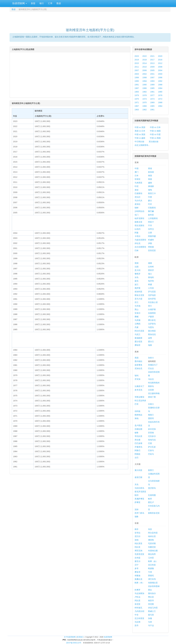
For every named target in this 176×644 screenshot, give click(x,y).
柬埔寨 (151, 186)
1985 (152, 88)
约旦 (150, 204)
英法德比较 (154, 142)
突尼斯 (151, 604)
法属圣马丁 (139, 386)
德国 (150, 263)
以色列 (137, 229)
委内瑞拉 (138, 361)
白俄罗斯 (152, 309)
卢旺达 (137, 597)
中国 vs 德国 (155, 131)
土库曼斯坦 (153, 218)
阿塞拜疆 (152, 236)
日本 (137, 176)
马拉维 (137, 622)
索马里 (151, 615)
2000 (160, 74)
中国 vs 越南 (140, 138)
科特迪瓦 (138, 608)
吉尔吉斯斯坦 (140, 247)
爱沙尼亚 (138, 342)
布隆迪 (137, 576)
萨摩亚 (137, 502)
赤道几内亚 (153, 608)
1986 (144, 88)
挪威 (137, 317)
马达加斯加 (139, 593)
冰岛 (137, 277)
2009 (152, 67)
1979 (137, 95)
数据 (59, 3)
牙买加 (137, 379)
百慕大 (151, 404)
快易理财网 (19, 3)
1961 (152, 110)
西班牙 (151, 270)
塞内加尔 (152, 593)
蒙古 (150, 201)
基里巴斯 (138, 477)
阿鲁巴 (137, 450)
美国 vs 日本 (140, 131)
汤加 (137, 509)
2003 (137, 74)
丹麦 (137, 327)
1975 (137, 99)
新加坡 (151, 172)
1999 (137, 77)
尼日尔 (137, 536)
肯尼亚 (137, 604)
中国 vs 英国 (140, 134)
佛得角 (151, 540)
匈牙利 (151, 281)
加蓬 (150, 618)
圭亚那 (151, 390)
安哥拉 (137, 533)
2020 (160, 56)
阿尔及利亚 (153, 533)
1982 (144, 92)
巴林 (137, 250)
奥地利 (151, 277)
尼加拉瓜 (138, 368)
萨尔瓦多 (152, 447)
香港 (150, 168)
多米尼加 (152, 429)
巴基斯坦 (138, 193)
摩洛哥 (137, 572)
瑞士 (150, 274)
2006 (144, 70)
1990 (144, 85)
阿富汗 (151, 222)
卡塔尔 (137, 236)
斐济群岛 (152, 488)
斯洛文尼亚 (139, 295)
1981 (152, 92)
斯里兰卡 (152, 193)
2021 (152, 56)
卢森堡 (151, 317)
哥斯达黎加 (139, 397)
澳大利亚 (138, 470)
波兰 (137, 284)
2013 (152, 63)
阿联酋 (151, 247)
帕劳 (150, 499)
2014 (144, 63)
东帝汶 (151, 229)
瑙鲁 (137, 517)
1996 (160, 77)
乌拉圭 (151, 379)
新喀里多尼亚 (154, 513)
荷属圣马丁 (153, 365)
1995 (137, 81)
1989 (152, 85)
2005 (152, 70)
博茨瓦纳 (138, 551)
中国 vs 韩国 (155, 138)
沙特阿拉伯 (139, 211)
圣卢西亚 (138, 425)
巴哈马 (151, 454)
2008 (160, 67)
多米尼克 (138, 390)
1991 (137, 85)
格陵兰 (151, 415)
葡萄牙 (137, 274)
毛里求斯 (152, 543)
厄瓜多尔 (152, 436)
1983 (137, 92)
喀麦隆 (151, 568)
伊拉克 (137, 243)
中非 (137, 615)
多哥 (137, 568)
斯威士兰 (152, 611)
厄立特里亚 (139, 618)
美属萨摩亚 (139, 499)
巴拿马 (151, 450)
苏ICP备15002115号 (74, 643)
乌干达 (151, 625)
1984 (160, 88)
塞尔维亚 (152, 331)
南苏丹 (151, 601)
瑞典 (150, 345)
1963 (137, 110)
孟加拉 (137, 204)
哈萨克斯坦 (139, 218)
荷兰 (150, 306)
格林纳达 (138, 415)
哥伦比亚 (138, 436)
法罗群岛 (152, 324)
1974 (144, 99)
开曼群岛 (138, 447)
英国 (137, 263)
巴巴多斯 (138, 443)
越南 (150, 183)
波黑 (150, 338)
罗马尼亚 (152, 292)
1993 (152, 81)
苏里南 (151, 433)
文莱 (150, 233)
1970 (144, 102)
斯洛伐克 (152, 334)
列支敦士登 (153, 302)
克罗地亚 (152, 295)
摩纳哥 (137, 345)
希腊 (150, 284)
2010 (144, 67)
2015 (137, 63)
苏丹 (137, 625)
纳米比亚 (152, 536)
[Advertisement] (90, 19)
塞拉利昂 (152, 554)
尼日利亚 (152, 565)
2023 (137, 56)
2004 (160, 70)
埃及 (150, 529)
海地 (137, 418)
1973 (152, 99)
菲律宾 (137, 179)
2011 (137, 67)
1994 (144, 81)
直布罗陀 (152, 299)
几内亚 (151, 558)
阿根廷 (137, 454)
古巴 (137, 458)
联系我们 (80, 637)
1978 (144, 95)
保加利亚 (138, 292)
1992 (160, 81)
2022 (144, 56)
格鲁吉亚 (138, 222)
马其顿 (137, 320)
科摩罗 (137, 590)
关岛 (137, 484)
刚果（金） (153, 561)
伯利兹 (137, 411)
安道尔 (137, 313)
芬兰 (137, 302)
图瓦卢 (151, 502)
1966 (144, 106)
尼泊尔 (137, 197)
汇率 (50, 3)
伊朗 (150, 243)
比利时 (151, 267)
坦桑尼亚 (152, 547)
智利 (137, 376)
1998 (144, 77)
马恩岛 (151, 327)
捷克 (137, 281)
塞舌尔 (137, 561)
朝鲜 (137, 208)
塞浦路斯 (138, 338)
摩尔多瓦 (152, 320)
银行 (42, 3)
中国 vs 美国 (140, 127)
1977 (152, 95)
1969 (152, 102)
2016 (160, 60)
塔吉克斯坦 (139, 226)
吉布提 (137, 558)
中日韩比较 (139, 142)
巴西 (150, 443)
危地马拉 (152, 440)
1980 (160, 92)
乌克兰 (137, 334)
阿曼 (137, 233)
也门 (137, 215)
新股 (33, 3)
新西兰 (151, 470)
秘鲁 (137, 433)
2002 (144, 74)
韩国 (150, 179)
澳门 (137, 172)
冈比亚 (137, 601)
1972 (160, 99)
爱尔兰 (151, 342)
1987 (137, 88)
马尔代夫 (138, 201)
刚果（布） (139, 583)
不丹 (150, 226)
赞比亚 (151, 597)
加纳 (137, 540)
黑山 (137, 309)
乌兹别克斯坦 (140, 240)
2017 (152, 60)
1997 (152, 77)
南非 (137, 529)
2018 (144, 60)
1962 (144, 110)
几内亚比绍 (139, 611)
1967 (137, 106)
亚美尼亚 (152, 250)
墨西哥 (151, 418)
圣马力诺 (138, 299)
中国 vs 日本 (155, 127)
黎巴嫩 (151, 211)
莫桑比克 (138, 579)
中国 (137, 168)
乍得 (150, 572)
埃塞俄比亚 (153, 583)
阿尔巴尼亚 (139, 331)
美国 (137, 358)
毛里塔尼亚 (139, 554)
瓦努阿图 (152, 495)
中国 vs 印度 (155, 134)
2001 (152, 74)
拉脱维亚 (152, 313)
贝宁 (137, 565)
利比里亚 (138, 543)
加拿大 (151, 358)
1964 (160, 106)
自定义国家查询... (142, 145)
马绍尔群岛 (139, 488)
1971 (137, 102)
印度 (150, 197)
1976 (160, 95)
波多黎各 (138, 365)
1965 (152, 106)
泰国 (150, 176)
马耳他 (137, 306)
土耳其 (151, 288)
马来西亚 (138, 183)
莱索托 (151, 576)
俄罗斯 (137, 288)
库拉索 (137, 440)
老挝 (137, 190)
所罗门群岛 (139, 513)
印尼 (137, 186)
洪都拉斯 (138, 429)
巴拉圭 (151, 368)
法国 (137, 267)
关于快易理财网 (70, 637)
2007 (137, 70)
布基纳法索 (153, 551)
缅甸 (150, 190)
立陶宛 (137, 324)
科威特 (151, 240)
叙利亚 (151, 215)
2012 (160, 63)
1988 (160, 85)
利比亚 (137, 547)
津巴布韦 (152, 579)
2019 (137, 60)
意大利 (137, 270)
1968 (160, 102)
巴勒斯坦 (152, 208)
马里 (150, 622)
